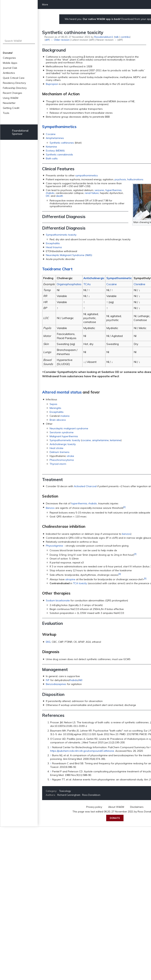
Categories (9, 58)
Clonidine (139, 284)
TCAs (87, 284)
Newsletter (9, 103)
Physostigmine (54, 546)
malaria (65, 416)
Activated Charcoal (85, 486)
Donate (115, 818)
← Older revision (60, 40)
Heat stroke (56, 448)
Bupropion (52, 84)
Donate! (8, 53)
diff (47, 40)
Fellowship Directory (15, 88)
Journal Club (10, 68)
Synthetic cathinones (62, 143)
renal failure (92, 193)
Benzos (50, 508)
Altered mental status (62, 392)
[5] (145, 578)
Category (51, 791)
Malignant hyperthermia (64, 436)
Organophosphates (69, 284)
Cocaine (51, 134)
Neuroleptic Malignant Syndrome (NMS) (69, 255)
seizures (99, 190)
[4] (119, 574)
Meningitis (55, 408)
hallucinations (135, 179)
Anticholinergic (94, 278)
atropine (70, 579)
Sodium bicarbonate (58, 600)
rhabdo (50, 193)
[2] (124, 507)
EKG (48, 642)
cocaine (86, 440)
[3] (135, 554)
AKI (80, 680)
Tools (6, 113)
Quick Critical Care (14, 78)
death (60, 196)
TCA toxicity (80, 583)
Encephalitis (53, 243)
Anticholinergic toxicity (63, 444)
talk (117, 37)
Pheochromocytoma (62, 460)
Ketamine (51, 147)
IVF (48, 680)
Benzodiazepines (56, 684)
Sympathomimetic (119, 278)
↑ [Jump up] (51, 747)
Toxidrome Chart (57, 269)
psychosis (120, 179)
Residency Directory (14, 83)
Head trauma (54, 247)
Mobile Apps (10, 63)
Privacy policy (94, 807)
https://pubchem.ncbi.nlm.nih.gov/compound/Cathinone (82, 751)
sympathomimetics (87, 175)
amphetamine (100, 440)
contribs (125, 37)
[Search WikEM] (19, 41)
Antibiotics (9, 73)
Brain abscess (58, 420)
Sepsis (53, 404)
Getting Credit (11, 108)
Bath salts (52, 158)
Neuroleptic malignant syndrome (69, 428)
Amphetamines (55, 138)
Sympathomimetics (59, 127)
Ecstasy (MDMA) (55, 151)
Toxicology (65, 791)
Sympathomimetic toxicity (61, 235)
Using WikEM (11, 98)
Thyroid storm (58, 464)
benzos (126, 534)
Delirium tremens (60, 452)
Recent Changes (12, 93)
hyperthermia (113, 190)
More (45, 4)
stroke (70, 456)
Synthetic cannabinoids (59, 155)
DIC (48, 196)
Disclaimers (137, 807)
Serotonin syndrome (62, 432)
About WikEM (116, 807)
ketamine (115, 440)
